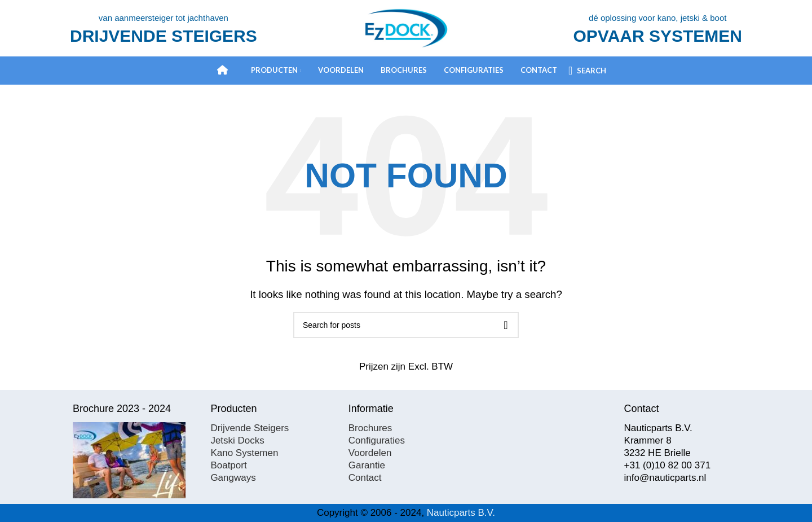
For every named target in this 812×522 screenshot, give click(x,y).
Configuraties (377, 440)
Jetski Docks (237, 440)
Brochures (370, 428)
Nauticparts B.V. (461, 513)
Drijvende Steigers (250, 428)
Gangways (233, 478)
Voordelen (370, 453)
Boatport (228, 465)
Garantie (367, 465)
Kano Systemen (244, 453)
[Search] (587, 71)
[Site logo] (406, 27)
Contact (365, 478)
